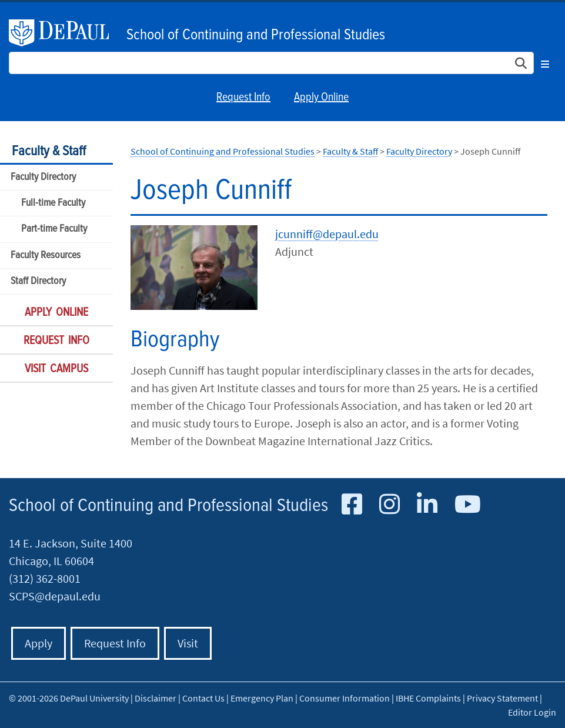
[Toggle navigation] (545, 62)
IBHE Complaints (428, 698)
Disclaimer (156, 698)
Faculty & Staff (49, 151)
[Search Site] (271, 63)
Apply (39, 643)
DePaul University (65, 33)
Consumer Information (345, 698)
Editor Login (532, 712)
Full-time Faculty (53, 203)
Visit (188, 643)
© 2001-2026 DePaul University (69, 698)
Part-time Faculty (54, 229)
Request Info (243, 98)
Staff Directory (38, 281)
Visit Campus (56, 369)
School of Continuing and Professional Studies (256, 35)
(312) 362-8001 (45, 578)
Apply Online (321, 98)
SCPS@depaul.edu (55, 596)
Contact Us (203, 698)
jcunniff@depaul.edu (327, 234)
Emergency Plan (262, 698)
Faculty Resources (46, 256)
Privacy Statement (502, 698)
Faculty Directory (43, 177)
